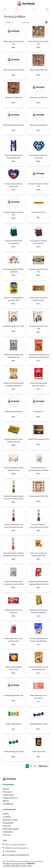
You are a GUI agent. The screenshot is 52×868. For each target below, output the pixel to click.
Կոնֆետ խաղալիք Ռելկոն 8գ (14, 412)
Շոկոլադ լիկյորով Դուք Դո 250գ (38, 496)
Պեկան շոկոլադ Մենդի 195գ (38, 98)
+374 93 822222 (10, 852)
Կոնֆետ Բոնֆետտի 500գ (14, 724)
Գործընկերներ (8, 804)
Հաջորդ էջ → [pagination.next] (43, 766)
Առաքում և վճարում (10, 798)
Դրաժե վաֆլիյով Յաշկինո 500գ (14, 696)
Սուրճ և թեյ (7, 826)
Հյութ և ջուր (7, 835)
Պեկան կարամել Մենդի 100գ (38, 70)
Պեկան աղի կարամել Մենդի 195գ (14, 125)
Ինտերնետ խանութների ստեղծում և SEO (17, 866)
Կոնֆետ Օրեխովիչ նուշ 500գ (38, 724)
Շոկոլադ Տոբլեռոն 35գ (38, 212)
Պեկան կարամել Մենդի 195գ (38, 125)
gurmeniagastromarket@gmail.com (17, 855)
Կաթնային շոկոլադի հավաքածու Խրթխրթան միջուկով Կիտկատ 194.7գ (38, 584)
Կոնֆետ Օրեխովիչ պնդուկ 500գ (14, 752)
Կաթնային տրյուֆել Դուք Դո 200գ (14, 326)
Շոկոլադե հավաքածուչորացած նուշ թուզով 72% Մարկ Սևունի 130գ (14, 499)
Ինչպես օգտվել (8, 795)
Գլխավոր (6, 789)
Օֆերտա (6, 801)
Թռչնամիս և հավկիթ (10, 820)
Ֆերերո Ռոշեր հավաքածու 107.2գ (38, 439)
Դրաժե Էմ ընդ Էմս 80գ (38, 752)
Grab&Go (6, 814)
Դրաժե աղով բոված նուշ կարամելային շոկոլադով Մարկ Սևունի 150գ (38, 470)
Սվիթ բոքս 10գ (38, 412)
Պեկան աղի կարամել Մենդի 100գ (14, 70)
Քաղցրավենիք (8, 823)
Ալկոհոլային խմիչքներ (11, 829)
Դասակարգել (25, 23)
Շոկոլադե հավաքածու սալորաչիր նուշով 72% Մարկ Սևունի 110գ (38, 527)
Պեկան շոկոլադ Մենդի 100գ (14, 98)
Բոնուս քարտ (8, 792)
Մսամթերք (7, 817)
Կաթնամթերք (8, 832)
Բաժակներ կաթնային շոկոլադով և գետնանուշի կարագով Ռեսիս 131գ (38, 357)
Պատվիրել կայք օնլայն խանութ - (19, 864)
